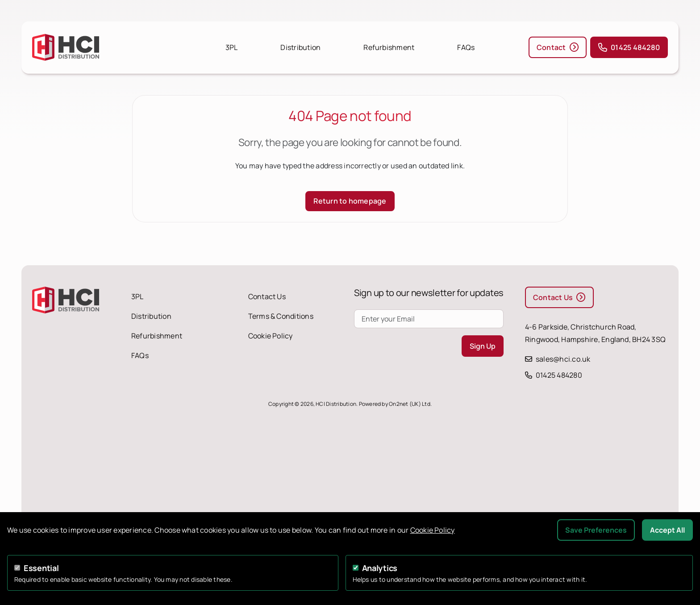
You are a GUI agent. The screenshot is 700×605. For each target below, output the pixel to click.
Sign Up (483, 346)
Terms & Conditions (281, 316)
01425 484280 (629, 47)
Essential (41, 568)
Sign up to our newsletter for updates (429, 293)
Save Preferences (596, 530)
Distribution (300, 47)
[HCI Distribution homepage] (104, 47)
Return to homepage (350, 201)
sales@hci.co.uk (563, 359)
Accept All (667, 530)
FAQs (466, 47)
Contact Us (267, 296)
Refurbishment (389, 47)
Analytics (380, 568)
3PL (232, 47)
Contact (558, 47)
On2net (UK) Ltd (410, 404)
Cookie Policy (271, 336)
